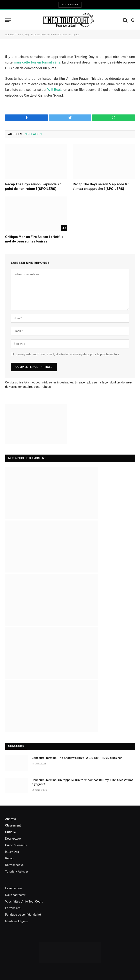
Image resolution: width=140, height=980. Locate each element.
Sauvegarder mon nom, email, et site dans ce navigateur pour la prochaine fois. (67, 354)
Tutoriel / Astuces (17, 871)
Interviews (12, 852)
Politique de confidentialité (23, 915)
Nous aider (70, 5)
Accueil (9, 35)
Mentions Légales (17, 921)
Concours (16, 746)
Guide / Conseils (16, 845)
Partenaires (13, 908)
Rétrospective (14, 865)
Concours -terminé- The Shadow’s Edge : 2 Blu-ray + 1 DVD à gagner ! (77, 758)
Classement (13, 825)
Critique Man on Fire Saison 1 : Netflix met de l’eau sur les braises (34, 239)
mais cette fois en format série (37, 62)
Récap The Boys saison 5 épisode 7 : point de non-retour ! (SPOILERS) (33, 186)
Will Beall (55, 90)
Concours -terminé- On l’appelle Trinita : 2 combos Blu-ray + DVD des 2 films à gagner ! (82, 782)
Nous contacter (15, 895)
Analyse (10, 819)
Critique (10, 832)
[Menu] (8, 20)
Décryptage (13, 839)
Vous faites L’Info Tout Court (24, 902)
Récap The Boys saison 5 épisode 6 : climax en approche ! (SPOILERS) (101, 186)
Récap (9, 858)
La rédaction (13, 888)
